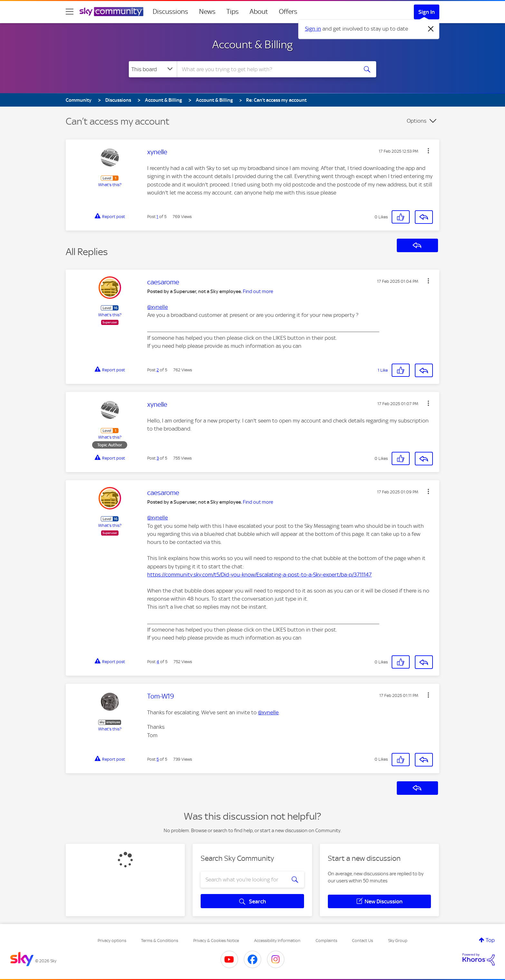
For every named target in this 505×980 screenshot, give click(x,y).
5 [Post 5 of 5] (158, 759)
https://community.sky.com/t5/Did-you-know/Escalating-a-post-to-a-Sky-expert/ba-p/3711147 (259, 575)
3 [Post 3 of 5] (158, 458)
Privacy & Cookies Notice (216, 941)
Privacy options (112, 941)
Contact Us (362, 941)
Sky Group (398, 941)
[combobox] (267, 69)
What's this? (110, 185)
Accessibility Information (277, 941)
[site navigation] (70, 12)
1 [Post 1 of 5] (157, 217)
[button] (428, 151)
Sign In (427, 12)
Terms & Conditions (160, 941)
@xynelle (157, 307)
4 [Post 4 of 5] (158, 662)
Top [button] (490, 940)
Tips (233, 12)
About (259, 12)
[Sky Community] (111, 12)
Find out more (258, 291)
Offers (288, 12)
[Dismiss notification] (431, 29)
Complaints (326, 941)
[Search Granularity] (153, 69)
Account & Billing (252, 44)
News (207, 12)
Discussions (170, 12)
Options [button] (417, 121)
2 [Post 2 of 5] (158, 370)
